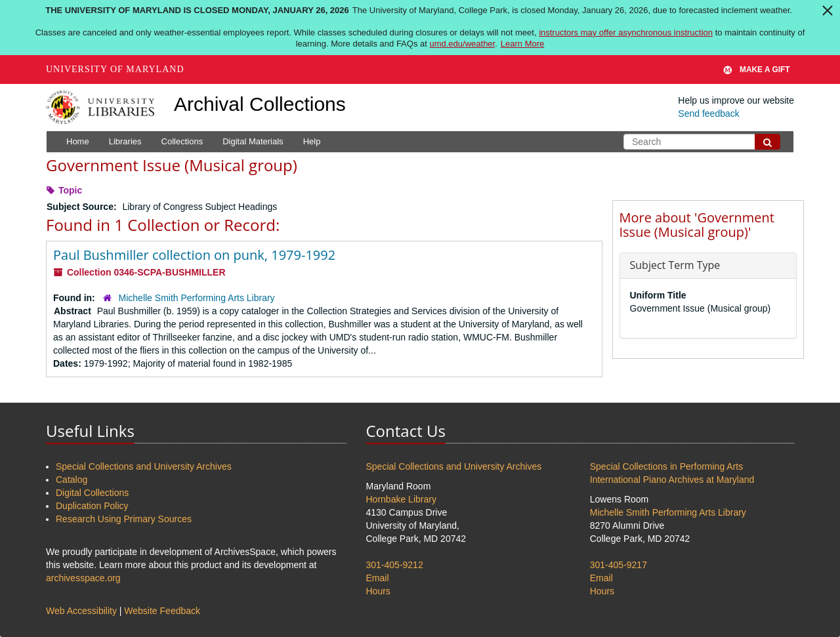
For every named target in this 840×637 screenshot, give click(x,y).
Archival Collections (260, 104)
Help (312, 141)
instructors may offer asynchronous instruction (626, 32)
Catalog (72, 480)
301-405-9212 (395, 565)
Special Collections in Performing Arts (666, 466)
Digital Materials (253, 141)
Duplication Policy (92, 506)
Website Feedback (162, 611)
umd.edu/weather (462, 44)
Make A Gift (757, 70)
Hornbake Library (401, 499)
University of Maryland (115, 69)
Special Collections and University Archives (144, 466)
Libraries (125, 141)
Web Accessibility (81, 611)
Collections (182, 141)
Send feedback (708, 113)
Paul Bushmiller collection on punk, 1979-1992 (194, 255)
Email (378, 578)
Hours (378, 591)
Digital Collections (92, 493)
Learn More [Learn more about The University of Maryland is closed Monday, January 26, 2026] (522, 44)
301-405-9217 (619, 565)
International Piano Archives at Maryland (672, 480)
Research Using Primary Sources (124, 519)
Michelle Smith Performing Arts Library (197, 298)
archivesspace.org (83, 578)
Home (78, 141)
